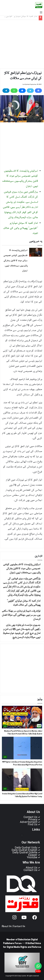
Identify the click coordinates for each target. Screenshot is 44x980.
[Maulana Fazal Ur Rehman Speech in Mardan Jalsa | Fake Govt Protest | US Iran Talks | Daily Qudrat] (22, 717)
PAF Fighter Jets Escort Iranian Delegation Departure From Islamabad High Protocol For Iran (22, 763)
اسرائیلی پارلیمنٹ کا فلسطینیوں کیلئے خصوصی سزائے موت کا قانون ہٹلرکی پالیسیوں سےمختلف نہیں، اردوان (15, 261)
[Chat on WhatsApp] (38, 966)
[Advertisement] (22, 44)
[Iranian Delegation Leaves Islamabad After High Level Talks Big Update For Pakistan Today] (22, 780)
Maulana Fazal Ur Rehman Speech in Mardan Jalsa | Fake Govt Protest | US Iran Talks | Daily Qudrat (23, 732)
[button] (22, 835)
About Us (7, 926)
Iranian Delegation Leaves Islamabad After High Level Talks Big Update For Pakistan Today (22, 795)
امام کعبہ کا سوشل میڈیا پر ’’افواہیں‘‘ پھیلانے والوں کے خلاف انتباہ (21, 228)
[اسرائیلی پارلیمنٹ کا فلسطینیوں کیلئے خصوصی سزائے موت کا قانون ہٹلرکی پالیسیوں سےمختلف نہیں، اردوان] (36, 252)
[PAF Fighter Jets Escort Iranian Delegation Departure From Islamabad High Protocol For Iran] (22, 748)
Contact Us (19, 926)
